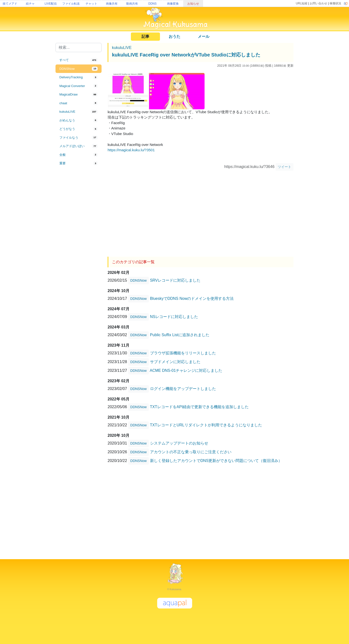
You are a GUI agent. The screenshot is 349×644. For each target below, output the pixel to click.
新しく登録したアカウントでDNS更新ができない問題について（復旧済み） (216, 461)
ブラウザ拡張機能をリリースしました (183, 353)
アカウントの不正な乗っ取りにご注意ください (191, 452)
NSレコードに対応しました (174, 317)
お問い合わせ (318, 3)
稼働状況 (335, 3)
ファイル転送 (71, 4)
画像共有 (112, 4)
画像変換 (173, 4)
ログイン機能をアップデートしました (183, 389)
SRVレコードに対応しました (175, 280)
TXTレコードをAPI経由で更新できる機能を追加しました (199, 407)
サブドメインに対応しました (175, 362)
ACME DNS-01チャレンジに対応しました (186, 370)
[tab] (79, 60)
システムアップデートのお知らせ (179, 443)
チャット (91, 4)
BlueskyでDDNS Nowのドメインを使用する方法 (192, 298)
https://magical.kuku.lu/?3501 (131, 150)
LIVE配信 (51, 4)
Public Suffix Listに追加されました (180, 335)
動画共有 (132, 4)
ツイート (285, 167)
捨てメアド (10, 4)
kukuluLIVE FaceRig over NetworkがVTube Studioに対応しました (186, 55)
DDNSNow (139, 280)
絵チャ (30, 4)
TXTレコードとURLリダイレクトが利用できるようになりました (206, 425)
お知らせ (193, 4)
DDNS (152, 4)
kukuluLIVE (122, 48)
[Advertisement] (79, 248)
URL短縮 (301, 3)
